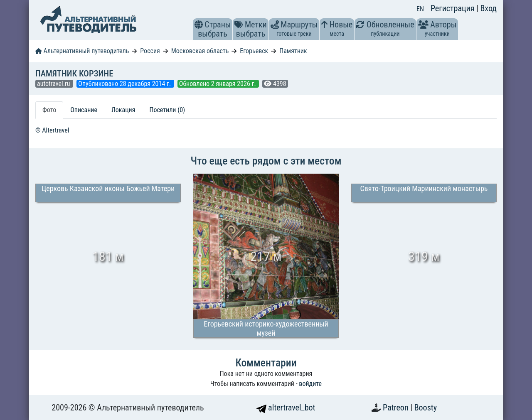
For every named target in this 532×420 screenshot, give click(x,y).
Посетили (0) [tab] (167, 110)
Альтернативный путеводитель (82, 51)
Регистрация (453, 8)
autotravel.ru (54, 84)
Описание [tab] (84, 110)
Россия (150, 51)
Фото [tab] (49, 110)
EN (420, 9)
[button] (199, 25)
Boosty (426, 408)
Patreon (397, 408)
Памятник (293, 51)
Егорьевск (254, 51)
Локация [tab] (123, 110)
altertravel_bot (286, 408)
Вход (488, 8)
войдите (310, 384)
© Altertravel (52, 130)
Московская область (200, 51)
